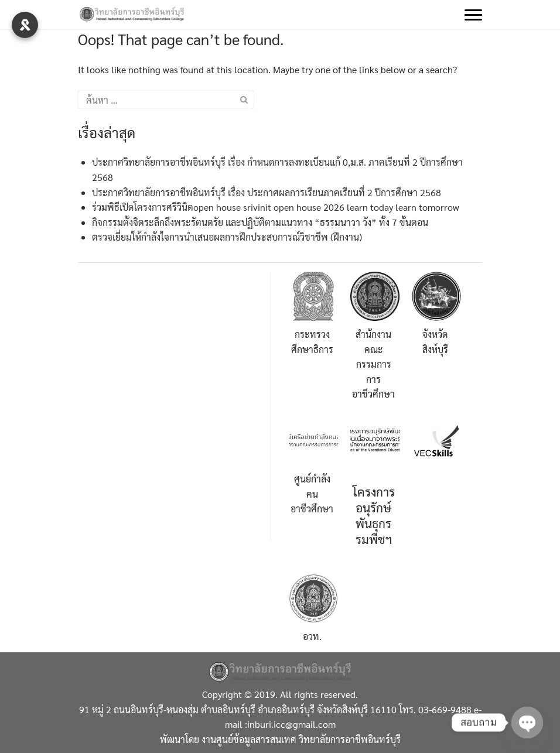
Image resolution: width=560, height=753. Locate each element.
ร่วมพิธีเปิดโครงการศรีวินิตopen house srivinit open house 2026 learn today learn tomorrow (276, 207)
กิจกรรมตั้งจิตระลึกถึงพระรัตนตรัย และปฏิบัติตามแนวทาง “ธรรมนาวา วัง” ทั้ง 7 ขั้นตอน (260, 222)
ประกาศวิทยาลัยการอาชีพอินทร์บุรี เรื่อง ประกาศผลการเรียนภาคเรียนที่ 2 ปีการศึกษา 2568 (267, 192)
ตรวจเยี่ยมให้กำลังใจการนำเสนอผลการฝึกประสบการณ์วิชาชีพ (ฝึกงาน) (227, 237)
